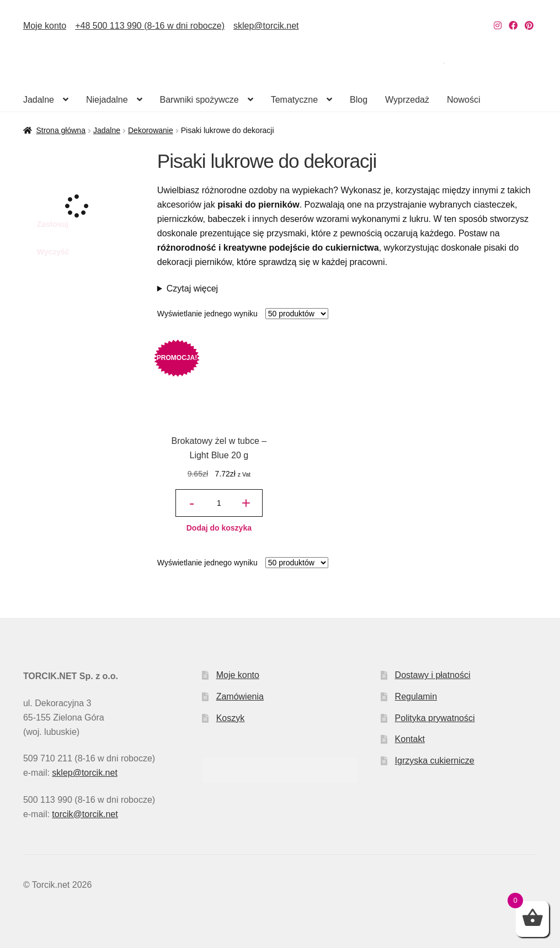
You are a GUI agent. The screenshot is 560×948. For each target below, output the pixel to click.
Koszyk (231, 718)
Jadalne (39, 100)
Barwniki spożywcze (199, 100)
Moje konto (45, 26)
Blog (359, 100)
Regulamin (416, 697)
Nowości (463, 100)
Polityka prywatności (435, 718)
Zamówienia (240, 697)
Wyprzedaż (407, 100)
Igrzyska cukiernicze (435, 761)
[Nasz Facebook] (513, 26)
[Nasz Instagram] (498, 26)
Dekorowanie (151, 130)
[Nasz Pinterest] (529, 26)
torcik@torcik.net (85, 814)
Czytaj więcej (192, 288)
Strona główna (61, 130)
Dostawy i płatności (433, 675)
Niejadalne (107, 100)
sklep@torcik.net (266, 26)
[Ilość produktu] (219, 503)
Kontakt (410, 739)
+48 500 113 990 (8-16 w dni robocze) (150, 26)
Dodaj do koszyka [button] (219, 528)
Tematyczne (294, 100)
